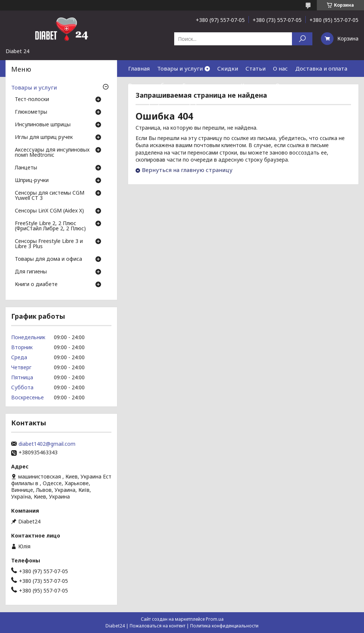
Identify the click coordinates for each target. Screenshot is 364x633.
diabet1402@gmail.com (47, 444)
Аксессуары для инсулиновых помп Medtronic (52, 153)
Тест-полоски (32, 100)
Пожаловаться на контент (157, 626)
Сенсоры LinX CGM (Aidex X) (49, 211)
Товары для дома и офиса (48, 259)
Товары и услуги (180, 68)
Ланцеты (26, 168)
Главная (139, 68)
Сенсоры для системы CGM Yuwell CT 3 (50, 196)
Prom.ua (215, 619)
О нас (280, 68)
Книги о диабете (36, 285)
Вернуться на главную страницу (187, 170)
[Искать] (302, 39)
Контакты (254, 85)
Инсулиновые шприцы (43, 125)
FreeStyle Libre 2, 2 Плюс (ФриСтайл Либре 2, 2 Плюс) (50, 226)
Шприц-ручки (32, 181)
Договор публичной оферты (167, 102)
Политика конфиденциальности (224, 626)
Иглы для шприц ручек (44, 137)
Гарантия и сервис (208, 85)
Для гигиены (31, 272)
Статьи (256, 68)
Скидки (228, 68)
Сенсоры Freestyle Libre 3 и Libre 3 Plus (49, 244)
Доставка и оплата (321, 68)
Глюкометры (31, 112)
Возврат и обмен (152, 85)
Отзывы (286, 85)
